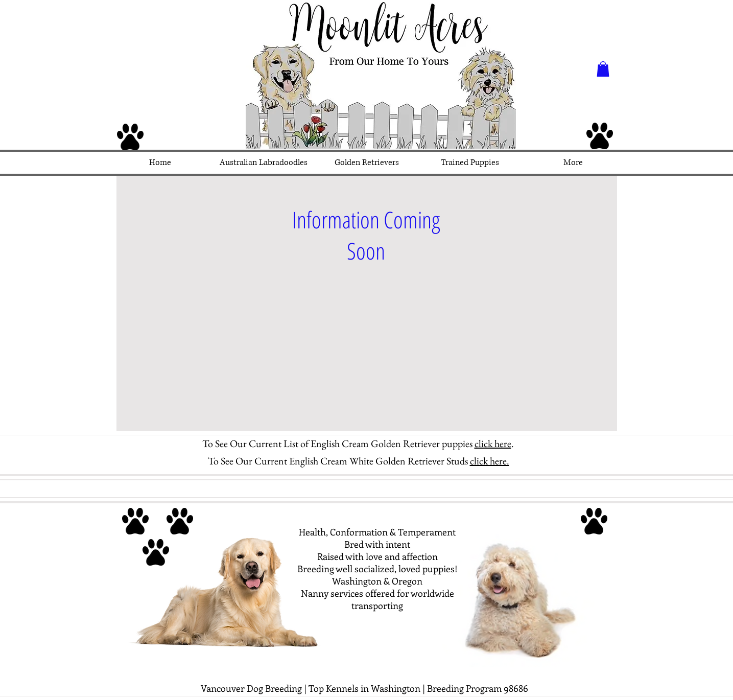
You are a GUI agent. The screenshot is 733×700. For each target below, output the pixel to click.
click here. (490, 461)
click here (493, 444)
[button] (603, 69)
